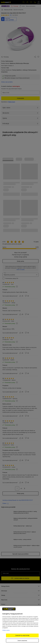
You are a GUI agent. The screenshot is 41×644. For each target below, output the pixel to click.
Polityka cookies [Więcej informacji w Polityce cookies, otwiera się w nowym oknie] (6, 630)
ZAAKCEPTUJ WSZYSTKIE (22, 635)
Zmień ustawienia (22, 641)
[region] (20, 625)
